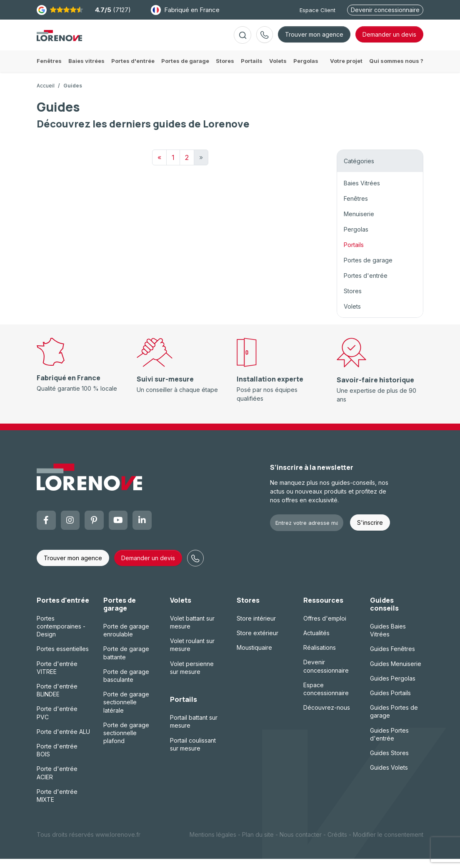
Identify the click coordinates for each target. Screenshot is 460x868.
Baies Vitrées (362, 192)
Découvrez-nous (327, 717)
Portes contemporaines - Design (61, 635)
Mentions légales (213, 844)
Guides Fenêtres (392, 658)
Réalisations (320, 657)
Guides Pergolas (393, 687)
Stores (353, 300)
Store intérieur (256, 627)
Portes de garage (368, 269)
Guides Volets (389, 777)
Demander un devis (148, 567)
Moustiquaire (254, 657)
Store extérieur (257, 642)
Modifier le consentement (388, 844)
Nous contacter (301, 844)
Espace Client (317, 10)
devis (389, 39)
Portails (354, 254)
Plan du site (258, 844)
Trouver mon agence (314, 39)
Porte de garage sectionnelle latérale (126, 711)
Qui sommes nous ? (396, 70)
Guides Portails (390, 702)
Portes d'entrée (366, 285)
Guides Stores (389, 762)
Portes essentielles (63, 658)
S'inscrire (370, 532)
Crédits (337, 844)
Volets (352, 316)
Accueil (46, 95)
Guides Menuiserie (396, 673)
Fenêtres (356, 208)
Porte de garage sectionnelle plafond (126, 742)
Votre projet (346, 70)
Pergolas (356, 238)
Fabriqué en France (185, 10)
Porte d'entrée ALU (63, 741)
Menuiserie (359, 223)
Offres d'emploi (325, 627)
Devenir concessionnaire (385, 10)
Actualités (316, 642)
